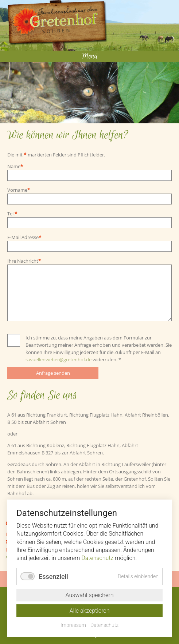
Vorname (19, 190)
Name (18, 166)
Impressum (73, 625)
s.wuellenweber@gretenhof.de (59, 359)
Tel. (18, 213)
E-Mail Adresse (24, 237)
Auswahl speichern (89, 595)
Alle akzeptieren (90, 611)
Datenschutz (97, 558)
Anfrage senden (53, 373)
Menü (90, 56)
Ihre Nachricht (24, 261)
